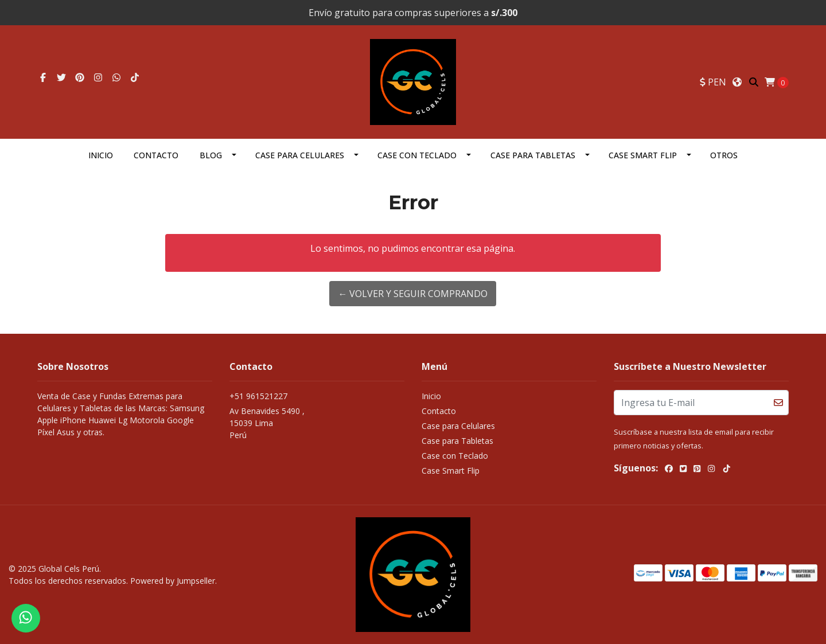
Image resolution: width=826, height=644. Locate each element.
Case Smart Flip (643, 155)
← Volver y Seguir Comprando (413, 294)
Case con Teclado (417, 155)
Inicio (101, 155)
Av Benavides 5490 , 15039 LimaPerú (267, 423)
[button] (713, 82)
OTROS (724, 155)
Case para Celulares (300, 155)
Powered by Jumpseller (173, 581)
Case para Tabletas (533, 155)
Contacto (156, 155)
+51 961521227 (258, 396)
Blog (211, 155)
